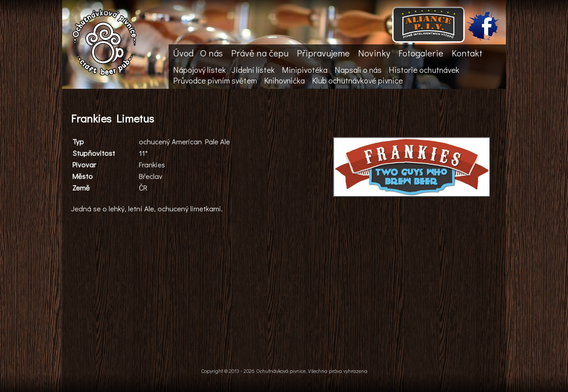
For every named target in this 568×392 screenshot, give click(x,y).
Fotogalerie (421, 53)
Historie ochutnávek (424, 70)
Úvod (183, 53)
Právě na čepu (260, 53)
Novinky (374, 53)
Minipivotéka (305, 70)
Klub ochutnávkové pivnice (357, 80)
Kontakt (467, 53)
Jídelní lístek (253, 70)
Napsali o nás (358, 70)
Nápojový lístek (199, 70)
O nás (211, 53)
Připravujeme (323, 53)
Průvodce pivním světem (215, 80)
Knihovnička (284, 80)
